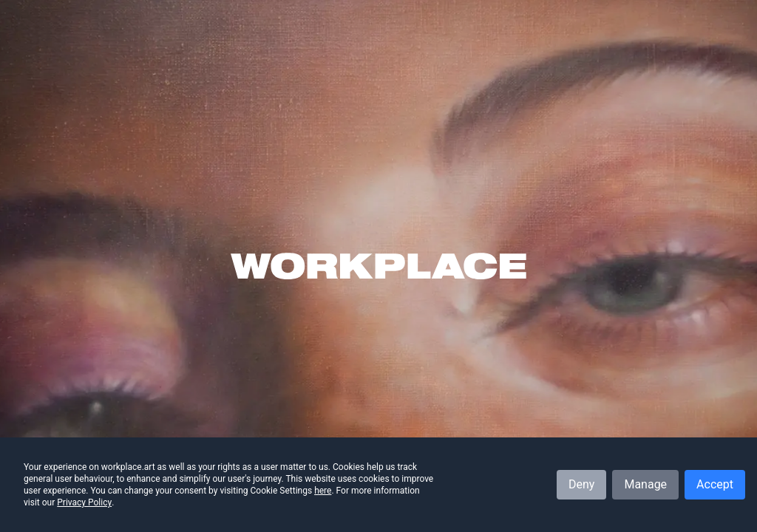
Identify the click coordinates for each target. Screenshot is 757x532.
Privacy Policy (84, 502)
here (323, 491)
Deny (581, 484)
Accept (715, 484)
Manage (645, 484)
